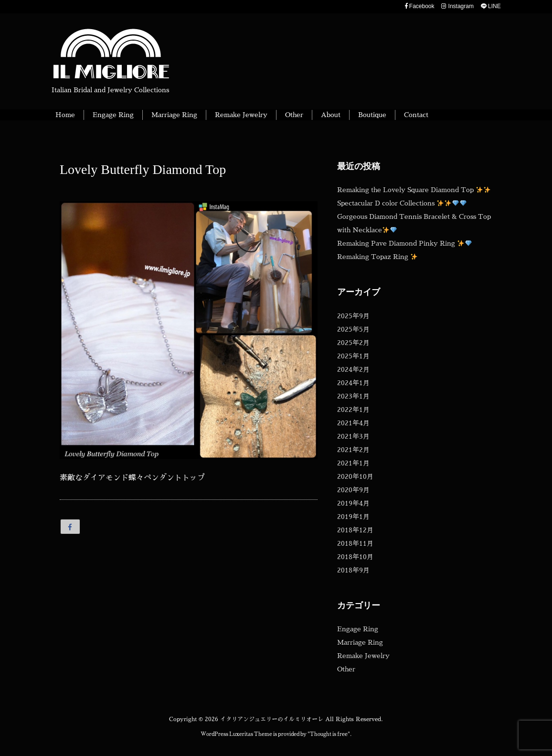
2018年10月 (355, 557)
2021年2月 (353, 450)
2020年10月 (355, 476)
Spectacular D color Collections (402, 203)
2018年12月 (355, 530)
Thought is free (329, 734)
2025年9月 (353, 316)
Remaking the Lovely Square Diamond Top (414, 190)
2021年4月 (353, 423)
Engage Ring (358, 629)
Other (346, 669)
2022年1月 (353, 410)
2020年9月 (353, 490)
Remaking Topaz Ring (377, 257)
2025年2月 (353, 343)
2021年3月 (353, 436)
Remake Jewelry (363, 656)
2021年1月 (353, 463)
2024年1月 (353, 383)
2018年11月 (355, 543)
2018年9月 (353, 570)
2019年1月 (353, 517)
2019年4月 (353, 503)
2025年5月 (353, 329)
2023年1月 (353, 396)
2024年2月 (353, 369)
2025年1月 (353, 356)
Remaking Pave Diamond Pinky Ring (404, 243)
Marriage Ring (360, 642)
